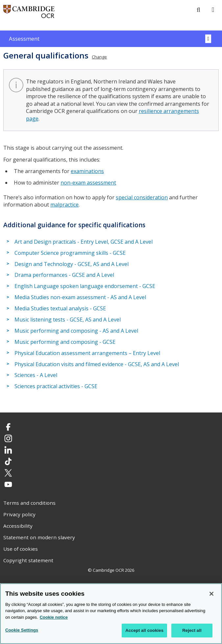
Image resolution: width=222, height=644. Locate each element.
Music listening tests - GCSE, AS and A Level (68, 320)
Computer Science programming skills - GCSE (70, 253)
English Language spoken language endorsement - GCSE (85, 286)
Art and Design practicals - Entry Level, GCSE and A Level (84, 242)
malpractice (64, 205)
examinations (87, 171)
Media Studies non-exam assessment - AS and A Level (80, 297)
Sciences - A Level (36, 375)
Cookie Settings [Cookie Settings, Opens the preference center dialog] (22, 630)
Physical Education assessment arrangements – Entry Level (87, 353)
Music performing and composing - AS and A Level (76, 331)
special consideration (142, 197)
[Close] (211, 594)
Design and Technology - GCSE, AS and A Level (72, 264)
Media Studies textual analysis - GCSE (60, 308)
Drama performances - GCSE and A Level (64, 275)
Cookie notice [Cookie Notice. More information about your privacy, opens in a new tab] (54, 617)
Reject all (192, 631)
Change (99, 57)
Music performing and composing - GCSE (65, 342)
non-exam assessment (88, 183)
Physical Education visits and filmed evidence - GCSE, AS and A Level (97, 364)
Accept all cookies (144, 631)
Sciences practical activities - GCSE (56, 386)
